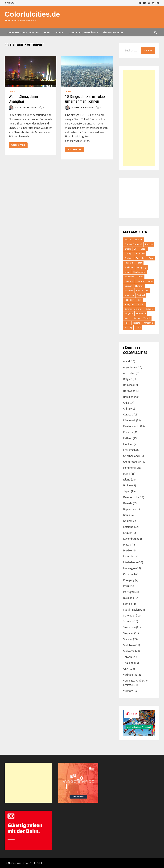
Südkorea (129, 651)
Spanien (128, 639)
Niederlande (130, 562)
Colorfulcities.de (32, 14)
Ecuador (128, 432)
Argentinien (130, 367)
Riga (140, 300)
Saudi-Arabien (131, 610)
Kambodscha (139, 272)
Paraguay (129, 580)
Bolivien (128, 385)
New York (129, 291)
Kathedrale (129, 277)
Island (127, 272)
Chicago (128, 254)
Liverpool (140, 281)
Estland (128, 438)
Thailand (128, 663)
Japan (68, 92)
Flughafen (129, 263)
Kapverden (130, 509)
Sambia (128, 604)
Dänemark (129, 420)
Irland (127, 474)
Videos (59, 32)
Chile (126, 403)
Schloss (141, 304)
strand (128, 318)
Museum (128, 286)
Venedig (128, 327)
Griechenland (131, 456)
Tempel (147, 318)
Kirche (140, 277)
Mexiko (127, 550)
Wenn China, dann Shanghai (23, 99)
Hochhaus (129, 267)
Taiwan (127, 657)
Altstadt (128, 240)
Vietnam (128, 691)
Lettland (128, 527)
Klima (47, 32)
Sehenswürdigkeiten (133, 309)
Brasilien (149, 244)
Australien (129, 373)
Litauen (128, 533)
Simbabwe (129, 627)
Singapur (129, 314)
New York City (142, 291)
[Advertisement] (139, 118)
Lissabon (129, 281)
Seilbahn (149, 309)
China (12, 92)
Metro (150, 281)
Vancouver (148, 323)
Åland (127, 361)
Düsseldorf (141, 258)
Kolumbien (130, 521)
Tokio (127, 323)
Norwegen (129, 295)
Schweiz (128, 621)
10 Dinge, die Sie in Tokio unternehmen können (85, 99)
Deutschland (131, 426)
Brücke (128, 249)
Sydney (137, 318)
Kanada (128, 503)
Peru (126, 586)
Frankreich (129, 450)
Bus (136, 249)
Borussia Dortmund (133, 244)
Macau (127, 544)
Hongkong (142, 267)
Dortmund (140, 254)
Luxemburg (130, 539)
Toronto (137, 323)
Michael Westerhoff (28, 108)
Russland (129, 598)
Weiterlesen (18, 145)
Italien (127, 485)
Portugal (141, 295)
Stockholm (141, 314)
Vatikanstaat (131, 675)
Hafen (139, 263)
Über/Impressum (113, 32)
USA (126, 669)
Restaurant (129, 300)
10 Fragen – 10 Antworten (23, 32)
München (139, 286)
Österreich (129, 574)
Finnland (128, 444)
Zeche (138, 327)
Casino (144, 249)
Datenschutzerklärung (83, 32)
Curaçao (128, 414)
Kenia (127, 515)
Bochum (139, 240)
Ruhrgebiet (130, 304)
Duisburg (129, 258)
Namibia (128, 556)
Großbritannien (132, 462)
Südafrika (129, 645)
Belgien (128, 379)
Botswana (129, 391)
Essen (151, 258)
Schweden (129, 615)
